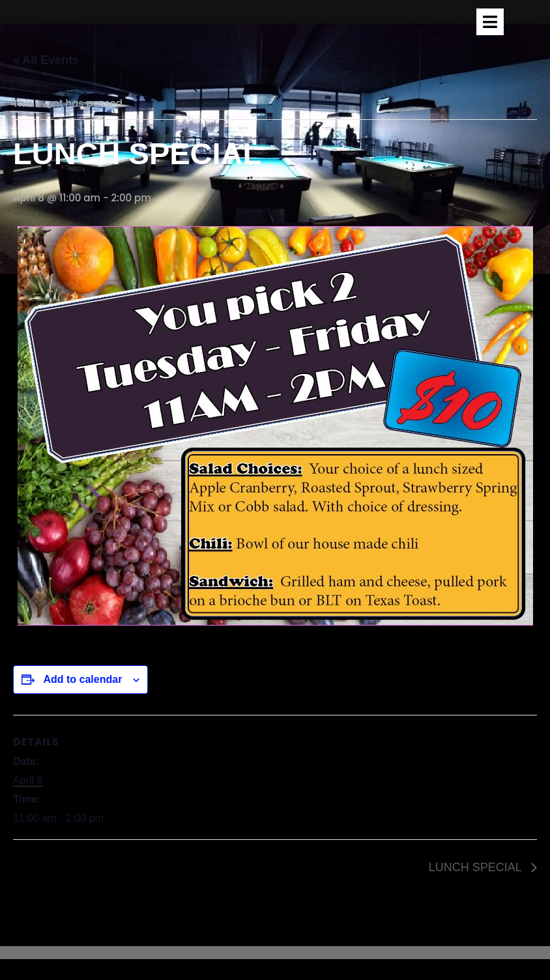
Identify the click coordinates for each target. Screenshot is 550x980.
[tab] (490, 22)
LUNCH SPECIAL (477, 867)
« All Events (46, 60)
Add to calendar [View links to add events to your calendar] (82, 679)
